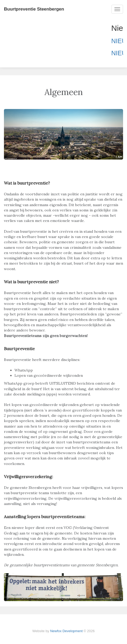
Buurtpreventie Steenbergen (34, 9)
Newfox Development (67, 631)
